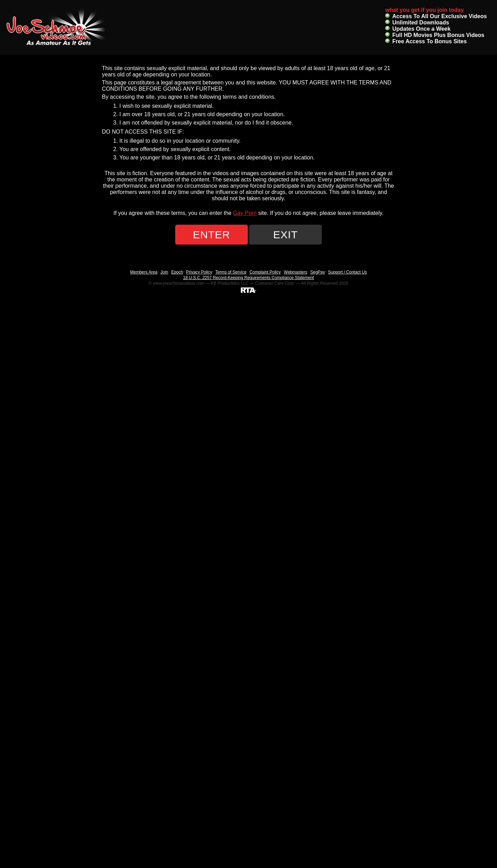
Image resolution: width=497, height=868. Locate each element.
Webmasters (295, 272)
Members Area (144, 272)
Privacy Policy (199, 272)
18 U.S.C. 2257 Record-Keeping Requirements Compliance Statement (249, 278)
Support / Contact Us (347, 272)
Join (164, 272)
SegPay (318, 272)
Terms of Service (231, 272)
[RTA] (248, 290)
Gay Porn (245, 213)
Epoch (177, 272)
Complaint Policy (265, 272)
